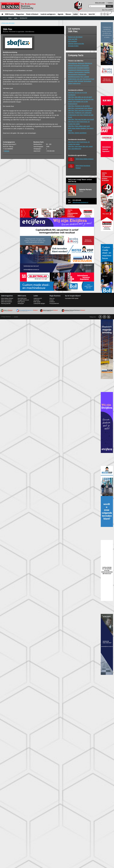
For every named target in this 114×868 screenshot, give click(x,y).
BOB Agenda (21, 302)
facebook (100, 317)
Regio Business (18, 6)
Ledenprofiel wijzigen (39, 303)
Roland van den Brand (75, 37)
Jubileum (71, 72)
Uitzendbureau (73, 63)
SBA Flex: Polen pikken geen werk (79, 126)
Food (93, 79)
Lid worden (36, 300)
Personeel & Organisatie (81, 66)
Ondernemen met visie (75, 79)
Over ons (83, 14)
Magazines (20, 14)
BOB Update (37, 302)
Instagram (104, 317)
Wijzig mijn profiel (100, 3)
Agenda (61, 14)
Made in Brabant (32, 14)
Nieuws (68, 14)
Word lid (92, 14)
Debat (70, 83)
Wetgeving (81, 63)
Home (2, 14)
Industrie (71, 81)
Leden (75, 14)
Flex (82, 77)
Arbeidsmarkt (72, 68)
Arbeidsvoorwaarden (83, 70)
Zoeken (109, 6)
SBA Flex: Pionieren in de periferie (79, 106)
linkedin (109, 317)
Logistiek (86, 77)
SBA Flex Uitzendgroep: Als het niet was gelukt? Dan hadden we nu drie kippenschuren (81, 102)
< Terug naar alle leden (8, 23)
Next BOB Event (22, 298)
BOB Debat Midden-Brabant (85, 159)
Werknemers (82, 74)
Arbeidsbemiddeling (83, 68)
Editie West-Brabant (6, 302)
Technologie (87, 81)
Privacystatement (54, 303)
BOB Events (10, 14)
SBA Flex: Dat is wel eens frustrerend (80, 110)
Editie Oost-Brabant (6, 300)
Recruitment (87, 79)
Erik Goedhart (72, 41)
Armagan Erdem (73, 46)
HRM (76, 81)
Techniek (80, 81)
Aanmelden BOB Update (72, 298)
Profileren (110, 3)
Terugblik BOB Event (23, 300)
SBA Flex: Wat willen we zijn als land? (80, 97)
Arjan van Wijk (73, 39)
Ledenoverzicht (38, 298)
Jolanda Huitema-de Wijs (76, 44)
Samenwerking (79, 72)
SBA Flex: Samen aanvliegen (77, 133)
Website (7, 151)
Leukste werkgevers (48, 14)
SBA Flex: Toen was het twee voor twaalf (81, 119)
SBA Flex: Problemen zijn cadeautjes (80, 113)
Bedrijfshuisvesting (74, 77)
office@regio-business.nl (80, 202)
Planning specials (6, 303)
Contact (52, 300)
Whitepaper (21, 303)
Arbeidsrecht (72, 70)
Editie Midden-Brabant (7, 298)
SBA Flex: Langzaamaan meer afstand (80, 108)
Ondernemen (76, 83)
